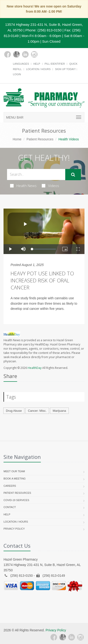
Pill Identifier (55, 64)
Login (17, 74)
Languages (21, 64)
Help (37, 64)
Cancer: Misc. (37, 411)
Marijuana (59, 411)
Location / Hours (38, 69)
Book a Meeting (15, 479)
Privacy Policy (14, 529)
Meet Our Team (14, 471)
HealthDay (35, 368)
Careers (10, 486)
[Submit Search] (73, 175)
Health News (23, 186)
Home (17, 139)
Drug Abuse (14, 411)
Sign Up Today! (65, 69)
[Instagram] (34, 54)
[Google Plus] (16, 54)
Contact (10, 507)
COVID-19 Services (16, 500)
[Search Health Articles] (36, 174)
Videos (50, 186)
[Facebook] (8, 54)
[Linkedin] (25, 54)
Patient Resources (40, 139)
